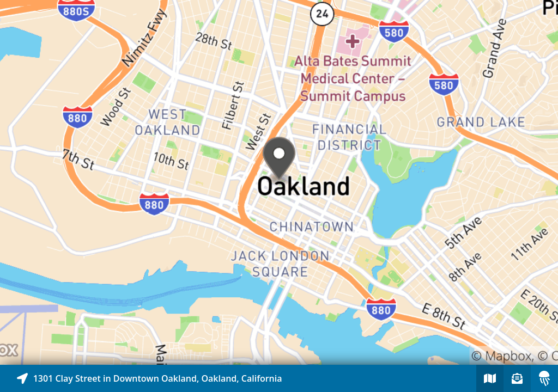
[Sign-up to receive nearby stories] (517, 378)
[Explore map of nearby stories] (279, 182)
